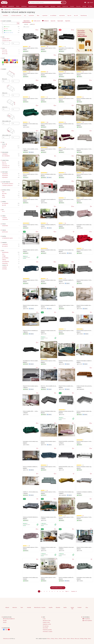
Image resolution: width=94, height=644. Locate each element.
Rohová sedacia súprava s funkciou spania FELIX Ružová (72, 199)
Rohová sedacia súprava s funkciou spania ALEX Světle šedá (73, 225)
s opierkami (45, 15)
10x (30, 72)
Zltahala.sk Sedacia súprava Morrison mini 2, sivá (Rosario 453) (73, 411)
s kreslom (4, 218)
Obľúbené (46, 21)
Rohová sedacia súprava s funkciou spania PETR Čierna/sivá (37, 99)
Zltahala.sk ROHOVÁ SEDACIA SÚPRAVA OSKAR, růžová (36, 517)
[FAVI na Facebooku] (4, 630)
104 (55, 80)
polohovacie (5, 232)
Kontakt (5, 621)
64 (56, 55)
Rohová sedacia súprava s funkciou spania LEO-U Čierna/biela (37, 73)
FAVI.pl (53, 639)
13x (83, 72)
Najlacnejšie (60, 21)
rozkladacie (5, 15)
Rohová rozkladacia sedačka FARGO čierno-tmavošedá (71, 280)
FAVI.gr (86, 639)
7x (47, 97)
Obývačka (58, 607)
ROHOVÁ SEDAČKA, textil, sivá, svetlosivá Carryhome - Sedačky (74, 467)
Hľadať (63, 2)
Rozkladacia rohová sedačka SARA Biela (50, 199)
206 (73, 30)
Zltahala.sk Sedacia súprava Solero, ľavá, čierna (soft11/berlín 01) (56, 331)
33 (74, 181)
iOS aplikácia (87, 619)
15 (91, 368)
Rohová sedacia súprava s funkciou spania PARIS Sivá (35, 225)
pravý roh (4, 164)
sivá (25, 15)
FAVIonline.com (7, 639)
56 (74, 80)
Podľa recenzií (37, 21)
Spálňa (65, 607)
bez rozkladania (6, 156)
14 (56, 207)
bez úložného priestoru (8, 184)
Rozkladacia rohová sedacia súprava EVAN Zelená (34, 441)
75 (74, 156)
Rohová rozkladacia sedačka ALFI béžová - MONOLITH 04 (36, 467)
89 (74, 55)
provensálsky (5, 258)
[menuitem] (4, 6)
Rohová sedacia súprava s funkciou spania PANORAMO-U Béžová (56, 578)
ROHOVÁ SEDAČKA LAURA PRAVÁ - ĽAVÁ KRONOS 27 (71, 441)
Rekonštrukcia (37, 607)
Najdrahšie (68, 21)
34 (91, 181)
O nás (44, 619)
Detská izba (72, 608)
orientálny (4, 269)
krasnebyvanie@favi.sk (9, 619)
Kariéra (5, 622)
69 (38, 232)
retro (3, 254)
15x (65, 72)
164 (38, 30)
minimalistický (6, 261)
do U (3, 148)
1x (83, 329)
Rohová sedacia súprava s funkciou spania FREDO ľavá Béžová (55, 48)
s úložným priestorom (16, 15)
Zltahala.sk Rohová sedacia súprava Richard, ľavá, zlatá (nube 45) (56, 547)
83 (56, 106)
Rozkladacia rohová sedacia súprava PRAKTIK (69, 48)
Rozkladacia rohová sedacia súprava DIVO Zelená (34, 124)
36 (56, 131)
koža (3, 192)
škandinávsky (84, 15)
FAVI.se (72, 639)
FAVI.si (89, 639)
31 (38, 368)
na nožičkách (53, 15)
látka (38, 15)
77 (74, 106)
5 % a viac (4, 50)
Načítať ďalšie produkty (57, 588)
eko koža (4, 193)
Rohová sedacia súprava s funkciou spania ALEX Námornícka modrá (56, 467)
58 (38, 80)
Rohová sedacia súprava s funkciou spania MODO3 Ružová (36, 547)
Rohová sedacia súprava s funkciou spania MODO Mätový (72, 305)
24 (91, 262)
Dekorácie (15, 607)
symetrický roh (6, 168)
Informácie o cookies (47, 632)
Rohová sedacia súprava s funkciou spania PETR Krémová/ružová (74, 149)
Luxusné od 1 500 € (7, 41)
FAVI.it (69, 639)
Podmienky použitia (47, 630)
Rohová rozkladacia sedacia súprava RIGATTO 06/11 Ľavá (54, 411)
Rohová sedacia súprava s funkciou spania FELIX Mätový (54, 73)
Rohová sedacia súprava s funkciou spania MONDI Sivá (36, 48)
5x (29, 97)
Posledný (73, 591)
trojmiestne (31, 15)
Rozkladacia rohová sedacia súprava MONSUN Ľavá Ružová (72, 250)
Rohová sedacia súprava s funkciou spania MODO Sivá (71, 331)
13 (38, 156)
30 (56, 181)
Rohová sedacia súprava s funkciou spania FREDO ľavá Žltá (54, 361)
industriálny (5, 263)
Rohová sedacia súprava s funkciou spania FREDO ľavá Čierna (73, 73)
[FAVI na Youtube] (9, 630)
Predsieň (80, 607)
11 (38, 207)
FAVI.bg (82, 639)
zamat (4, 197)
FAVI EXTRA (45, 628)
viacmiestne (62, 15)
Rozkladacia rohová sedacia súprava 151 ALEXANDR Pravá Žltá (73, 492)
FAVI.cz (49, 639)
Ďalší (67, 591)
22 (74, 262)
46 (91, 156)
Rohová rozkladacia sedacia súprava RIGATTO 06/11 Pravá (54, 174)
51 (38, 131)
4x (83, 198)
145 (91, 106)
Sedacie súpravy (16, 10)
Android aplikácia (88, 621)
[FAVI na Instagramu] (6, 630)
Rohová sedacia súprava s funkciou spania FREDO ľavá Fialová (55, 149)
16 (38, 423)
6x (47, 248)
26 (38, 181)
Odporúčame (27, 21)
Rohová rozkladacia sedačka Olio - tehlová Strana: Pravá (72, 578)
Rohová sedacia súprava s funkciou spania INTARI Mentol (36, 174)
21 (56, 343)
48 (56, 232)
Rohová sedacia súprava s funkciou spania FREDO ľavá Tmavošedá (38, 199)
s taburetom (5, 219)
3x (83, 97)
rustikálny (4, 267)
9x (65, 122)
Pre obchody (46, 626)
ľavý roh (69, 15)
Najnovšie (53, 21)
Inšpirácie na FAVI (47, 624)
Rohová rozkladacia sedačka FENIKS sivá (50, 305)
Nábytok (7, 607)
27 (91, 131)
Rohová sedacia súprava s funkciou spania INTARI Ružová (72, 517)
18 (91, 55)
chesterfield (5, 226)
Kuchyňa (43, 607)
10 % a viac (5, 52)
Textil (22, 607)
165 (55, 30)
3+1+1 (3, 211)
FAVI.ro (57, 639)
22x (30, 46)
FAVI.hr (65, 639)
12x (47, 72)
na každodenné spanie (7, 238)
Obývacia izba (8, 10)
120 (73, 207)
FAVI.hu (61, 639)
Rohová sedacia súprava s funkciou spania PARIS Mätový (54, 492)
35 (56, 499)
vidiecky (4, 260)
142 (38, 55)
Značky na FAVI (46, 622)
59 (74, 499)
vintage (4, 256)
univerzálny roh (6, 166)
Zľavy (87, 607)
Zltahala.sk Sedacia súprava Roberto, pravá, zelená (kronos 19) (55, 517)
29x (47, 46)
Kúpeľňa (51, 607)
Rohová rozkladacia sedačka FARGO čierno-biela (52, 225)
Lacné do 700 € (6, 39)
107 (91, 80)
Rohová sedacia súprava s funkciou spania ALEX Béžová (54, 124)
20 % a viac (5, 54)
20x (47, 122)
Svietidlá (29, 607)
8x (65, 97)
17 (92, 499)
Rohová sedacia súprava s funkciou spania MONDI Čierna (54, 99)
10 (63, 591)
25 (38, 529)
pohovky (4, 146)
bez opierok (5, 246)
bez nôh (76, 15)
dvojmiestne (5, 176)
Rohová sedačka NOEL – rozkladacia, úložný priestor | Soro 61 (37, 411)
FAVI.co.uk (77, 639)
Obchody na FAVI (47, 621)
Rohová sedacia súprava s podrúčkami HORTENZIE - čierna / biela (38, 250)
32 (74, 131)
